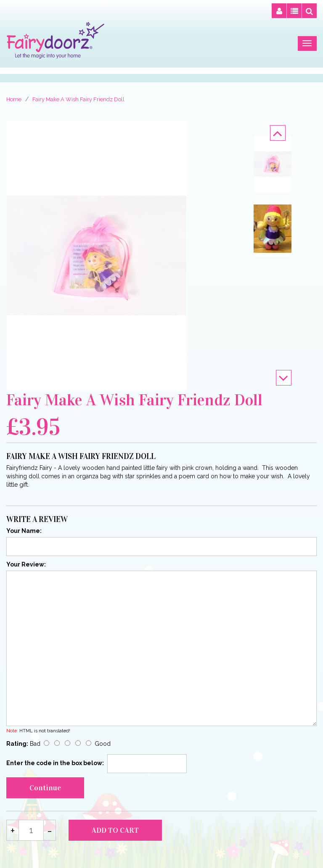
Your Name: (24, 531)
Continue (45, 788)
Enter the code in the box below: (55, 763)
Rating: (17, 744)
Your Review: (26, 564)
